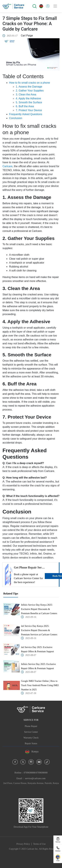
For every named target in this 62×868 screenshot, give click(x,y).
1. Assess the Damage (29, 87)
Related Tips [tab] (11, 594)
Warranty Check (31, 738)
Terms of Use (39, 844)
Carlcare (7, 166)
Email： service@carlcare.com (31, 778)
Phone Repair (31, 726)
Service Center (31, 732)
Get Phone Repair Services (31, 568)
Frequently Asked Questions (26, 114)
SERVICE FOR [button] (31, 720)
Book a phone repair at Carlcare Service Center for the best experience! (28, 578)
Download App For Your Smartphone (31, 827)
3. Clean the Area (26, 95)
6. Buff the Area (25, 106)
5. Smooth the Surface (29, 102)
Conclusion (16, 118)
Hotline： (31, 773)
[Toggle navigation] (55, 6)
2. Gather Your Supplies (30, 91)
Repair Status (31, 743)
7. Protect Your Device (29, 110)
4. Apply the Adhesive (28, 98)
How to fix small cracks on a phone (30, 83)
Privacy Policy (23, 844)
